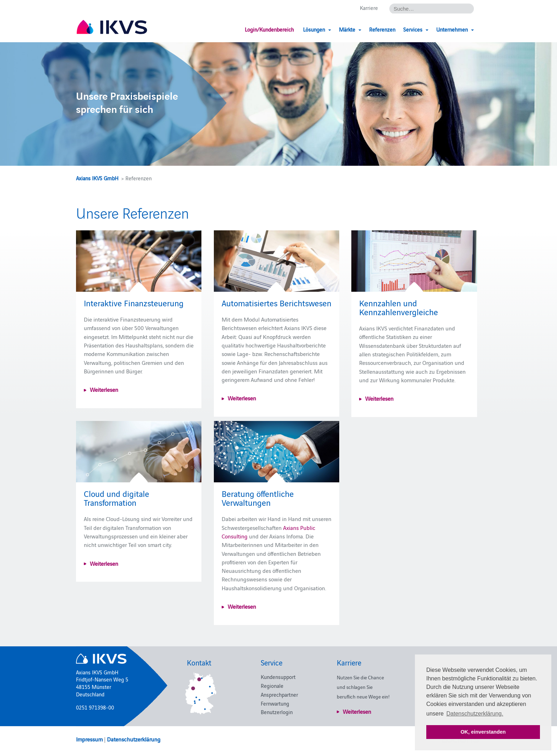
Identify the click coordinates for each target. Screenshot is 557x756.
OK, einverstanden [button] (483, 732)
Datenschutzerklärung (134, 739)
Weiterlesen (104, 389)
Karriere (369, 8)
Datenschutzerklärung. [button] (475, 714)
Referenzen (382, 29)
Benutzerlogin (277, 712)
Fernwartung (275, 703)
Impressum (89, 739)
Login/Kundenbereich (269, 29)
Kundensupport (278, 677)
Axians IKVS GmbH (97, 178)
